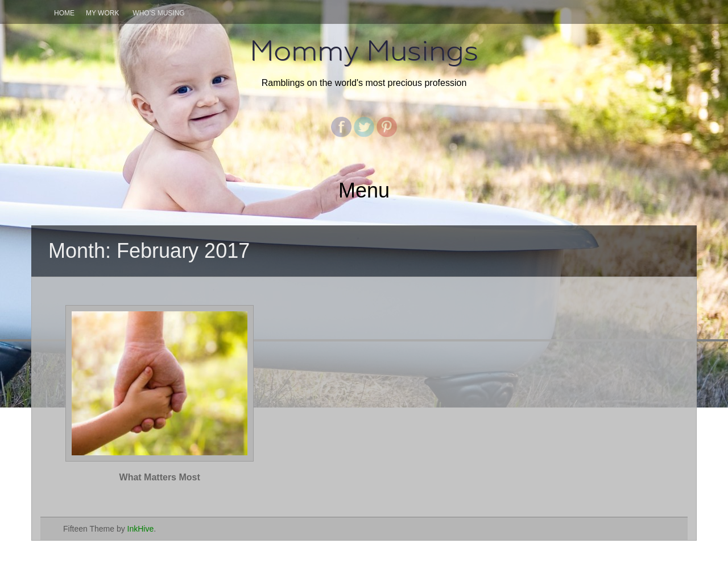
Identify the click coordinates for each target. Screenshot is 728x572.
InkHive (141, 529)
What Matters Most (160, 477)
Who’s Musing (158, 13)
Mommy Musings (364, 51)
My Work (102, 13)
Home (64, 13)
